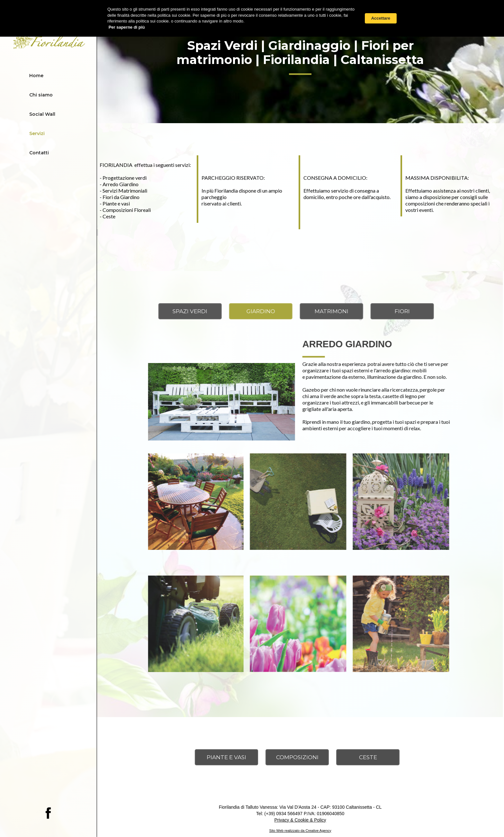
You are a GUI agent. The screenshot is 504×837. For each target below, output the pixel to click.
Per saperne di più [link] (127, 27)
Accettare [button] (381, 18)
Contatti (39, 153)
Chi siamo (41, 95)
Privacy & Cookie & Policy (300, 820)
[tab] (171, 311)
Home (36, 76)
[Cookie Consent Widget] (252, 18)
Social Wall (42, 114)
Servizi (37, 133)
